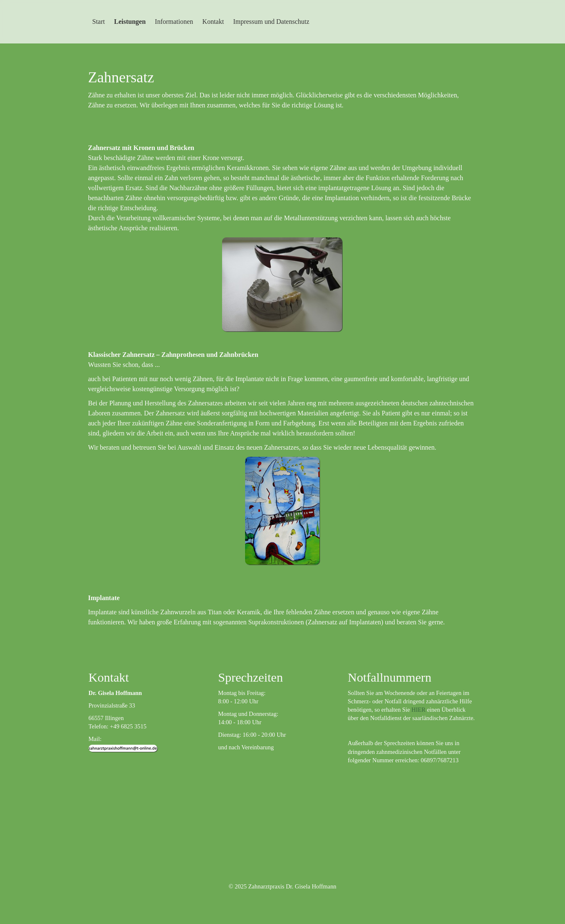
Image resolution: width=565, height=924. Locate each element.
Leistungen (130, 22)
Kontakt (213, 22)
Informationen (174, 22)
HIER (419, 710)
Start (99, 22)
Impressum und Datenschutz (271, 22)
